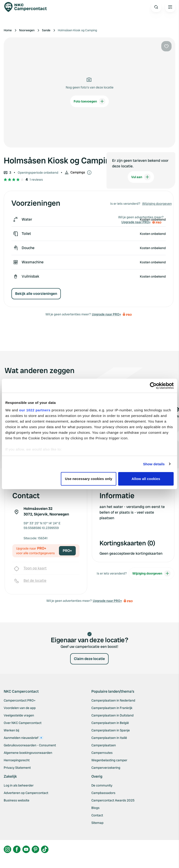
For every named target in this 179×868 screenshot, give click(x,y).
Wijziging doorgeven (157, 204)
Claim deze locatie (89, 659)
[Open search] (156, 7)
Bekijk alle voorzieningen (36, 294)
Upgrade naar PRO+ (106, 314)
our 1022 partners (35, 410)
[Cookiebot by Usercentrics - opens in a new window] (153, 386)
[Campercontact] (28, 7)
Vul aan (141, 177)
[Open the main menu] (170, 7)
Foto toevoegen (89, 101)
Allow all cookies (146, 479)
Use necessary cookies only (89, 479)
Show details (154, 464)
